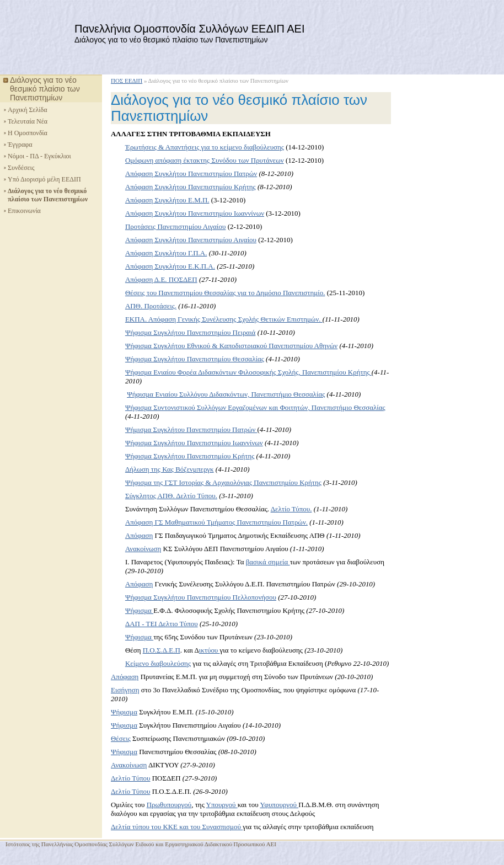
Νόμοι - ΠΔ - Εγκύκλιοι (39, 156)
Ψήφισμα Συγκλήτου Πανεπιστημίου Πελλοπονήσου (201, 597)
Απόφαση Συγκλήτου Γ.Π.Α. (166, 253)
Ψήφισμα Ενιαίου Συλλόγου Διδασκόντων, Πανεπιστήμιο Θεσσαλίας (226, 394)
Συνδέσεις (21, 168)
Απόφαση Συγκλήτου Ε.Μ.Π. (167, 200)
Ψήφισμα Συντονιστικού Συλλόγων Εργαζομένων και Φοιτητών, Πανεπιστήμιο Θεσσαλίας (255, 407)
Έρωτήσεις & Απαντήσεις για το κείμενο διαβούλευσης (205, 147)
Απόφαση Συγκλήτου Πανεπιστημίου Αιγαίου (191, 240)
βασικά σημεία (268, 562)
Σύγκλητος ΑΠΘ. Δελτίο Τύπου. (171, 496)
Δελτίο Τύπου (131, 778)
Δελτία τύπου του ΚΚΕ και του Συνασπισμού (177, 827)
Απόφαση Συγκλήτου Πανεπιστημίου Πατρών (191, 173)
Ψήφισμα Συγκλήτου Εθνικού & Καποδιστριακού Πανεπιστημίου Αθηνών (231, 346)
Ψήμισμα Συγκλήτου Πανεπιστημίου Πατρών (191, 429)
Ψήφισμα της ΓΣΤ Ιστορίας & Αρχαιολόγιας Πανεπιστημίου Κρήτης (223, 482)
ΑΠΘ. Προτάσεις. (151, 306)
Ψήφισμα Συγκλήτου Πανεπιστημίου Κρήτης (190, 456)
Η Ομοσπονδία (28, 133)
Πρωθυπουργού (169, 805)
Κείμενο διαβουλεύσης (158, 663)
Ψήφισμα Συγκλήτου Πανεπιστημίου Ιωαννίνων (194, 443)
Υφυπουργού (279, 805)
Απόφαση (139, 535)
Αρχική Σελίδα (28, 110)
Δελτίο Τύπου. (291, 509)
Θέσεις (121, 738)
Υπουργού (222, 805)
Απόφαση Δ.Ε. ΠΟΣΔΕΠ (161, 279)
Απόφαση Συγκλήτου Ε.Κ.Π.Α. (170, 266)
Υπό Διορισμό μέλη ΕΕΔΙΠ (44, 179)
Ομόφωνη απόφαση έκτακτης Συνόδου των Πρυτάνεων (205, 160)
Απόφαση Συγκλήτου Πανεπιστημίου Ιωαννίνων (195, 213)
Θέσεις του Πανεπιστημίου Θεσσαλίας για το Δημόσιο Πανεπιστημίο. (225, 293)
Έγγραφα (20, 145)
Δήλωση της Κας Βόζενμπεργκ (170, 469)
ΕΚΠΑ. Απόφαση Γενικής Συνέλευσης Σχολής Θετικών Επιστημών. (224, 319)
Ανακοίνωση (143, 549)
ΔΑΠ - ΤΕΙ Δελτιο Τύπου (162, 624)
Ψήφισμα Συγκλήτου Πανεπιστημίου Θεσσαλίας (195, 359)
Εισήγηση (125, 690)
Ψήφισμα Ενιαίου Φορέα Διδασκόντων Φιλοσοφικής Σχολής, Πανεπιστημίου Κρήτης (248, 372)
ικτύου (210, 650)
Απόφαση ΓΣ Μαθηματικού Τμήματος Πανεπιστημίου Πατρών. (216, 522)
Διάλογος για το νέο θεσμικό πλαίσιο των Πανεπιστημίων (48, 195)
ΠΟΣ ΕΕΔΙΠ (127, 81)
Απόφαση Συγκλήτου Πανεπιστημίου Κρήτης (191, 187)
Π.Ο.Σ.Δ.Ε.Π (162, 650)
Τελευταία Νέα (28, 121)
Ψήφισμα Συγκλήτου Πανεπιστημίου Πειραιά (191, 332)
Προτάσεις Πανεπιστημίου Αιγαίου (176, 226)
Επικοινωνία (24, 211)
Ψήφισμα (139, 610)
